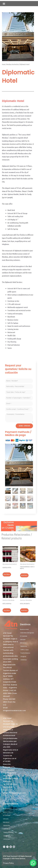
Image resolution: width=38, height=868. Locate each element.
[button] (4, 4)
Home (4, 64)
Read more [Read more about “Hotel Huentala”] (7, 610)
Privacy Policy (8, 863)
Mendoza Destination (13, 64)
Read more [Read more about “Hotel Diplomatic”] (24, 610)
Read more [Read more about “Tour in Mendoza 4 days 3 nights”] (24, 575)
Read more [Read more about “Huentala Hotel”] (7, 574)
